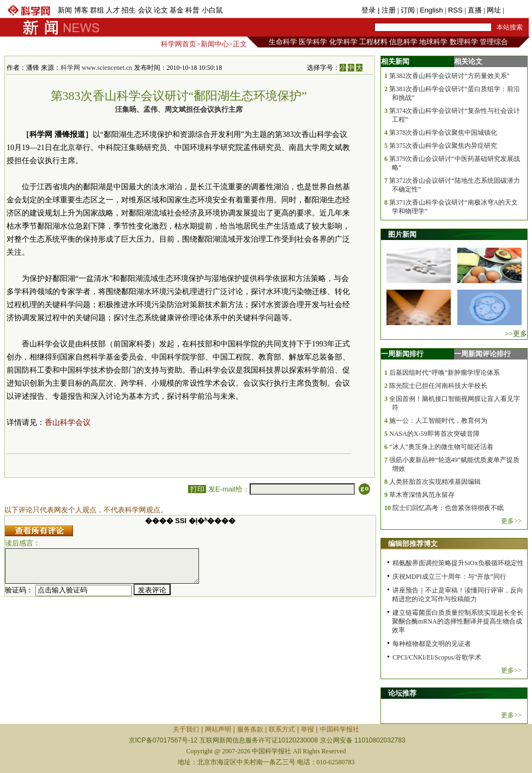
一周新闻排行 (402, 354)
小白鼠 (212, 10)
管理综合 (494, 42)
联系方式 (282, 729)
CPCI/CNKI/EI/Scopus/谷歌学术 (437, 657)
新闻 (65, 10)
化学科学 (343, 42)
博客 (81, 10)
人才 (113, 10)
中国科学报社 (340, 729)
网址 (494, 10)
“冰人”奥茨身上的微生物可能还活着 (441, 447)
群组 (97, 10)
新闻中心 (215, 44)
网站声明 (218, 729)
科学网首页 (179, 44)
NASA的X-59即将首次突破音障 (434, 434)
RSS (455, 10)
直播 (475, 10)
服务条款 (250, 729)
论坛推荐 (402, 693)
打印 (197, 489)
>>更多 (516, 334)
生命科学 (283, 42)
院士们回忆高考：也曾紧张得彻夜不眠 (448, 508)
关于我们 (186, 729)
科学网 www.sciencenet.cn (96, 68)
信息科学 (403, 42)
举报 (307, 729)
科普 (192, 10)
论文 (161, 10)
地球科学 (433, 42)
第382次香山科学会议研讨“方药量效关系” (449, 76)
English (431, 10)
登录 (370, 10)
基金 (177, 10)
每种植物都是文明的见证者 (432, 644)
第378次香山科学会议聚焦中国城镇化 (443, 133)
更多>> (511, 521)
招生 (129, 10)
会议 (145, 10)
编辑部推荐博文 (413, 544)
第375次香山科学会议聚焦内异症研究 (443, 146)
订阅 (408, 10)
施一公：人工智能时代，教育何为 (438, 421)
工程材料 (373, 42)
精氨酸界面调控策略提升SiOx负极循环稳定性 (458, 563)
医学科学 (313, 42)
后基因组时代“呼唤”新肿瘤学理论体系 (445, 373)
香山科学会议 (68, 423)
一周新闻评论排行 (482, 354)
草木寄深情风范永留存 (422, 495)
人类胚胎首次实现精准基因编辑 (435, 482)
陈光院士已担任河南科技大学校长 (438, 386)
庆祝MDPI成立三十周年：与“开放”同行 (449, 577)
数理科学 (464, 42)
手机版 (516, 10)
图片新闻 (402, 234)
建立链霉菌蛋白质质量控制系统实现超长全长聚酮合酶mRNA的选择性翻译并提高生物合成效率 (458, 621)
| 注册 (387, 10)
